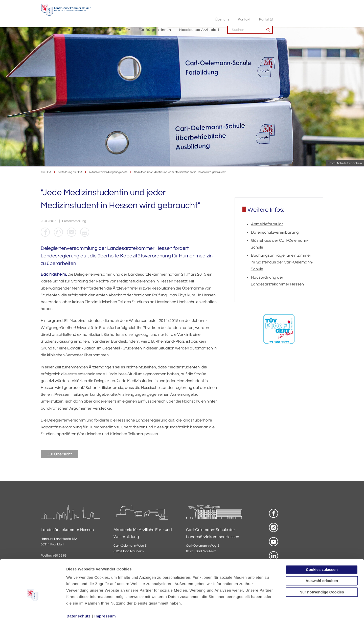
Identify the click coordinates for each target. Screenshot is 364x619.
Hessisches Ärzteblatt (250, 15)
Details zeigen (269, 609)
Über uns (273, 5)
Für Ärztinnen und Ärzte (136, 15)
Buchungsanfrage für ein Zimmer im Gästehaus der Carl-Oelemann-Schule (282, 263)
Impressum (105, 589)
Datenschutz (78, 589)
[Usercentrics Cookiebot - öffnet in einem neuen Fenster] (33, 609)
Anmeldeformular (267, 225)
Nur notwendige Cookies (322, 565)
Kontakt (295, 5)
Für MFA (174, 15)
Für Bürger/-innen (205, 15)
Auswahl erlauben (322, 553)
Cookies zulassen (322, 542)
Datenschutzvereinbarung (275, 233)
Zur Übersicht (60, 455)
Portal (314, 5)
